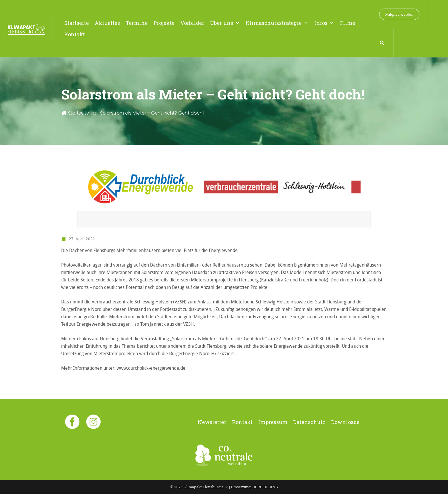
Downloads (345, 422)
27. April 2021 (78, 239)
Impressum (273, 422)
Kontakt (75, 34)
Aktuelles (107, 23)
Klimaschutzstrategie (277, 23)
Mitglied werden (399, 14)
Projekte (164, 23)
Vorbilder (192, 23)
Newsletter (212, 422)
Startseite (77, 23)
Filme (348, 23)
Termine (137, 23)
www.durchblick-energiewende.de (151, 368)
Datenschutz (309, 422)
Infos (324, 23)
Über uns (225, 23)
